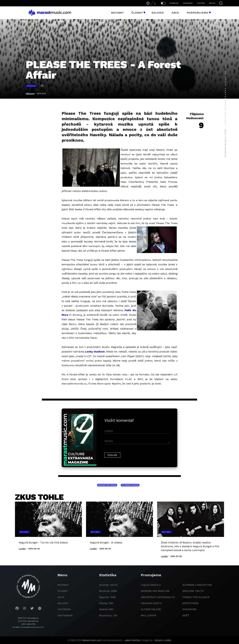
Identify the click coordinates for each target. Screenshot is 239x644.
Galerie (158, 13)
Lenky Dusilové (95, 352)
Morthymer (190, 603)
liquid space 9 (151, 585)
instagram (65, 615)
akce (61, 597)
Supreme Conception (197, 585)
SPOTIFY (212, 3)
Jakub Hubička (132, 640)
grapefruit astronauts (158, 597)
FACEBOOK (174, 3)
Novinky (117, 13)
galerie (63, 603)
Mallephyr (148, 615)
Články (137, 13)
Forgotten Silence (196, 597)
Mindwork (190, 609)
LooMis (167, 640)
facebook (64, 609)
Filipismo (30, 94)
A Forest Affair (130, 485)
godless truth (193, 591)
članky (63, 591)
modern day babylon (155, 591)
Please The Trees (107, 485)
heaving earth (151, 603)
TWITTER (201, 3)
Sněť (186, 615)
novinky (63, 585)
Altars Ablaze (151, 609)
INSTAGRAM (188, 3)
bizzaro (159, 640)
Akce (175, 13)
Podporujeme (197, 13)
